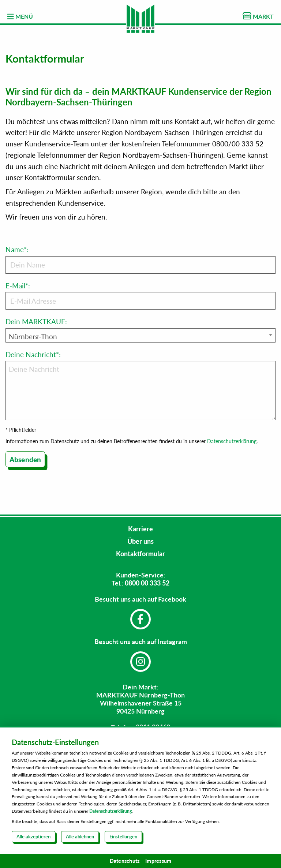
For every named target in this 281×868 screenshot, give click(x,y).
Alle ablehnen (80, 837)
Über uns (140, 541)
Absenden (25, 459)
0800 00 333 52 (147, 583)
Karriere (140, 529)
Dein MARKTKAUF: (36, 321)
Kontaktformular (140, 554)
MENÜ (20, 16)
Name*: (140, 259)
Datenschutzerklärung (232, 441)
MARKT (258, 16)
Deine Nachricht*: (140, 385)
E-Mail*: (140, 296)
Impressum (158, 861)
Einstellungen (123, 837)
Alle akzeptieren (33, 837)
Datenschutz (125, 861)
